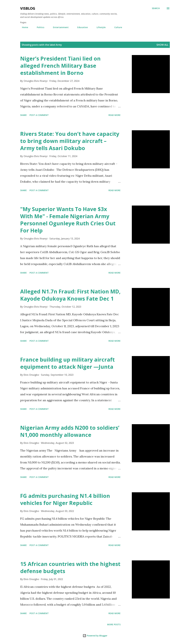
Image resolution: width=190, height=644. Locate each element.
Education (81, 27)
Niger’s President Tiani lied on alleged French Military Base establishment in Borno (60, 66)
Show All (162, 45)
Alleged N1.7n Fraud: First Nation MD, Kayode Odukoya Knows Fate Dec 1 (70, 295)
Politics (39, 27)
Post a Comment (39, 115)
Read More (115, 115)
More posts (114, 624)
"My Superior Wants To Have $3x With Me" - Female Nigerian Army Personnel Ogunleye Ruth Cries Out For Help (68, 220)
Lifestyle (99, 27)
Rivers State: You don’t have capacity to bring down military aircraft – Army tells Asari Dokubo (70, 141)
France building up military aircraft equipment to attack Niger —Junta (67, 363)
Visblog (28, 8)
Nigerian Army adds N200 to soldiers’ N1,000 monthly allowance (70, 431)
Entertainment (59, 27)
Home (23, 27)
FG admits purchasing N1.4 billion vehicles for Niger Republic (65, 499)
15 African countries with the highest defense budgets (70, 567)
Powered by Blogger (95, 636)
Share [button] (23, 115)
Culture (116, 27)
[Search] (156, 8)
